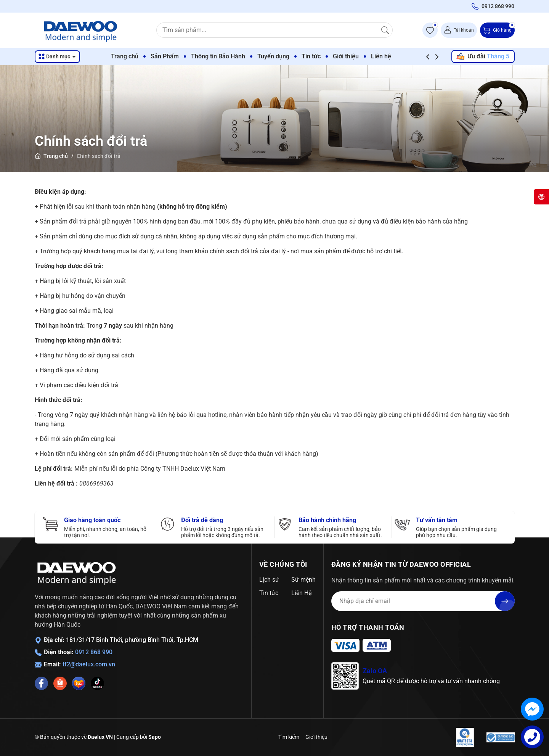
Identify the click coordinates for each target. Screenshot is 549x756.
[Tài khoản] (459, 30)
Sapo (155, 737)
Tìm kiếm (289, 737)
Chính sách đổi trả (91, 141)
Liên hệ (396, 56)
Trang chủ (139, 56)
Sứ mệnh (303, 580)
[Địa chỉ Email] (423, 601)
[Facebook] (41, 683)
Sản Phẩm (179, 56)
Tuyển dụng (288, 56)
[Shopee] (60, 683)
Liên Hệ (301, 593)
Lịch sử (269, 580)
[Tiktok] (97, 683)
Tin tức (326, 56)
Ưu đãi (483, 56)
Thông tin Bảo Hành (233, 56)
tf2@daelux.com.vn (89, 664)
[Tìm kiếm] (385, 30)
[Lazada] (79, 683)
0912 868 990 (94, 652)
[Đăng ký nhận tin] (505, 601)
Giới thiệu (360, 56)
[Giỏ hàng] (497, 30)
